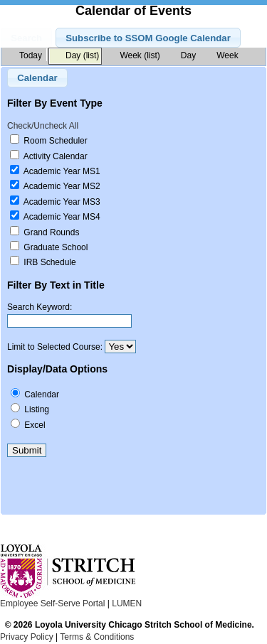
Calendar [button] (37, 78)
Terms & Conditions (97, 637)
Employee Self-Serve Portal (52, 603)
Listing (37, 409)
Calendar (42, 395)
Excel (35, 425)
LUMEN (127, 603)
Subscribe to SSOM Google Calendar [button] (148, 38)
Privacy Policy (27, 637)
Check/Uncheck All (43, 126)
